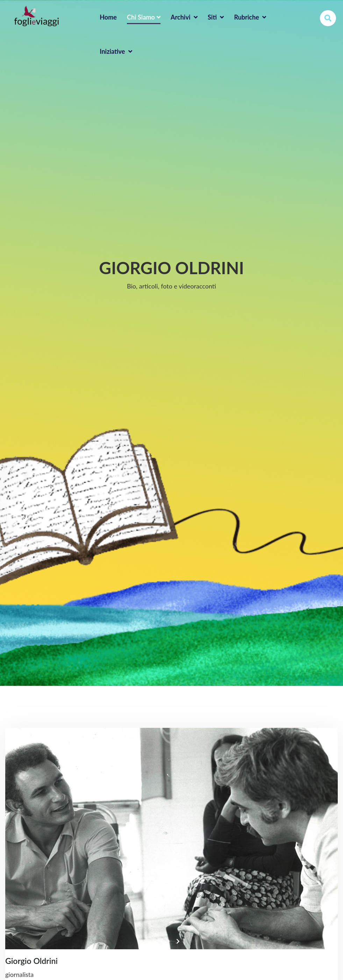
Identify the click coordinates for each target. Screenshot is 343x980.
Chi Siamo (144, 17)
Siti (216, 17)
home (108, 17)
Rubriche (250, 17)
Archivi (184, 17)
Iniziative (116, 51)
